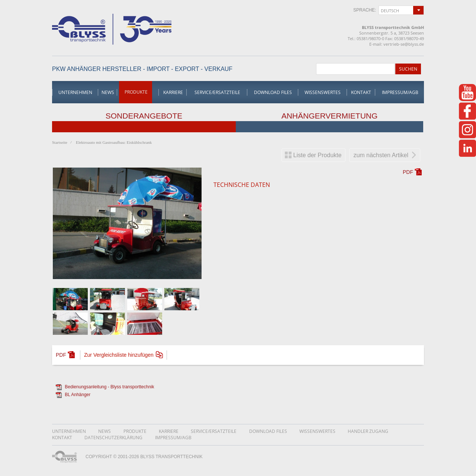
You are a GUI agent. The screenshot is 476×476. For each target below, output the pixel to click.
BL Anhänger (78, 395)
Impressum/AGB (400, 92)
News (108, 92)
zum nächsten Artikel (381, 155)
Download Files (273, 92)
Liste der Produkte (318, 155)
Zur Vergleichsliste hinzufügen (119, 355)
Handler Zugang (368, 431)
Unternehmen (75, 92)
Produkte (136, 92)
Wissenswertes (323, 92)
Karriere (173, 92)
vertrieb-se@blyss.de (404, 44)
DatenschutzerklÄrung (113, 438)
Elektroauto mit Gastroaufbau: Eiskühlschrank (114, 142)
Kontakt (361, 92)
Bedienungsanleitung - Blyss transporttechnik (109, 387)
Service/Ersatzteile (217, 92)
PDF (408, 172)
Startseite (60, 142)
